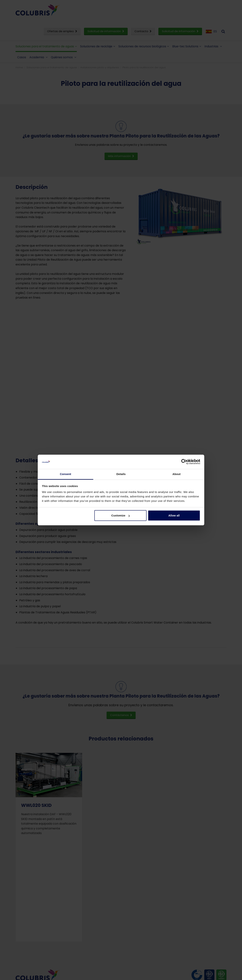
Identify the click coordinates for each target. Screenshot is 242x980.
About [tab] (177, 474)
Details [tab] (121, 474)
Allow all (174, 515)
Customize (121, 515)
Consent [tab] (66, 474)
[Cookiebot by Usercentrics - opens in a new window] (184, 462)
